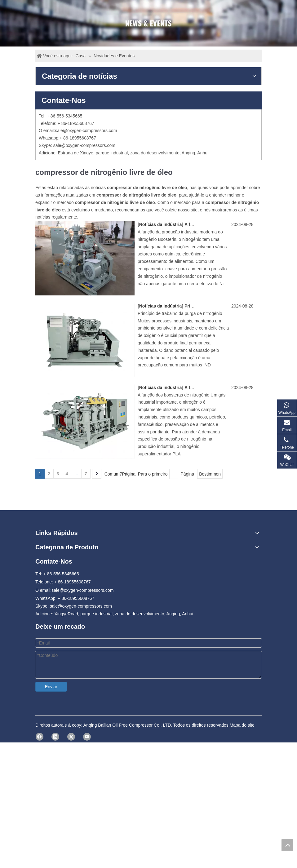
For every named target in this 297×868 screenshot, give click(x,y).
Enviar (51, 687)
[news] (148, 23)
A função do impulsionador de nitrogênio (227, 387)
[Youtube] (87, 731)
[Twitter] (71, 731)
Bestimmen (210, 474)
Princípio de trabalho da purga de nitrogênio (230, 306)
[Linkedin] (55, 731)
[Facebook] (40, 731)
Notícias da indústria (161, 224)
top (287, 845)
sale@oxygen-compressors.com (86, 131)
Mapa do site (242, 720)
